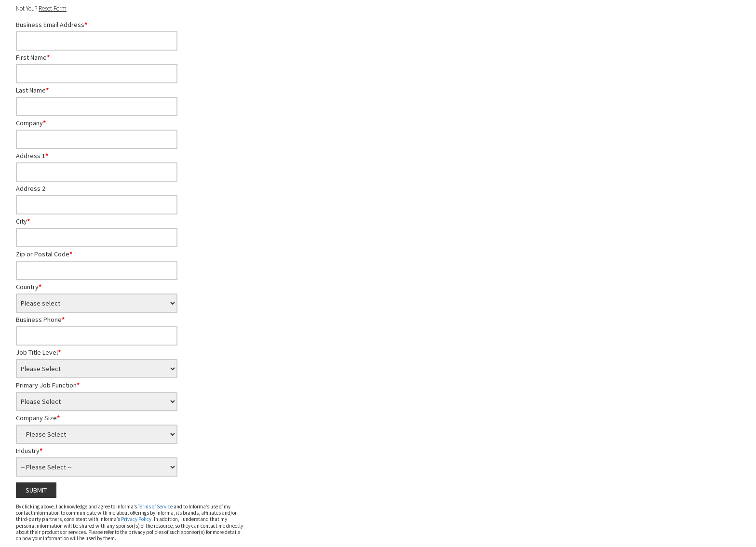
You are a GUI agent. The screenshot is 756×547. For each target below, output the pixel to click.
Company (31, 123)
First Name (33, 57)
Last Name (32, 90)
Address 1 (32, 156)
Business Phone (40, 320)
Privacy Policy (136, 519)
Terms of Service (155, 507)
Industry (29, 451)
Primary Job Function (48, 385)
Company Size (38, 418)
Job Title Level (38, 352)
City (23, 221)
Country (29, 287)
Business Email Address (52, 25)
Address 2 (31, 188)
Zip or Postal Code (44, 254)
